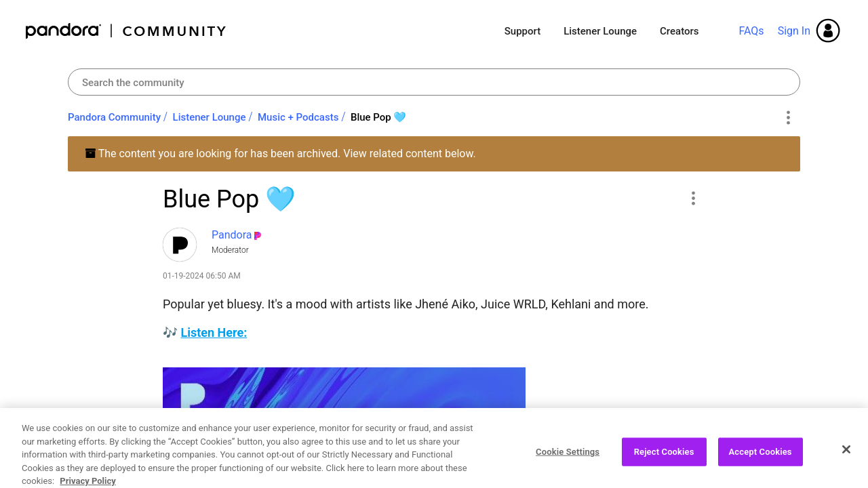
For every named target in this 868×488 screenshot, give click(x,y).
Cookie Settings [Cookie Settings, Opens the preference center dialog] (568, 463)
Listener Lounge (600, 31)
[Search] (434, 82)
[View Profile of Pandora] (232, 235)
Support (522, 31)
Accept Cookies (761, 463)
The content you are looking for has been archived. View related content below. (280, 154)
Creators (679, 31)
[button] (693, 198)
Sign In (794, 31)
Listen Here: (214, 332)
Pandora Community (126, 31)
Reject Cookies (664, 463)
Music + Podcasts (298, 117)
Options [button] (788, 118)
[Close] (846, 461)
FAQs (751, 31)
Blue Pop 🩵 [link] (379, 117)
